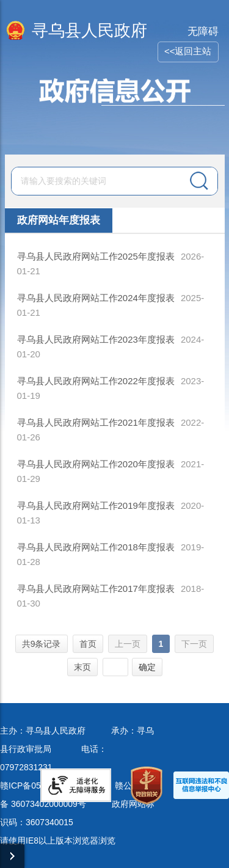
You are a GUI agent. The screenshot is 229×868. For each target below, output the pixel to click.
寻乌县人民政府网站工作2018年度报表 (96, 547)
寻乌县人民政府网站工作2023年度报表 (96, 339)
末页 (82, 667)
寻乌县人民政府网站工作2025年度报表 (96, 256)
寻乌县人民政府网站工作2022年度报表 (96, 381)
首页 (88, 644)
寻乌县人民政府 (89, 31)
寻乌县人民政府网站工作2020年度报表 (96, 464)
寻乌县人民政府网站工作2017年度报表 (96, 589)
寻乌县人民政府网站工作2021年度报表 (96, 422)
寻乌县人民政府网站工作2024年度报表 (96, 298)
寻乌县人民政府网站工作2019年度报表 (96, 505)
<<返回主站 (188, 51)
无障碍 (203, 31)
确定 (147, 667)
